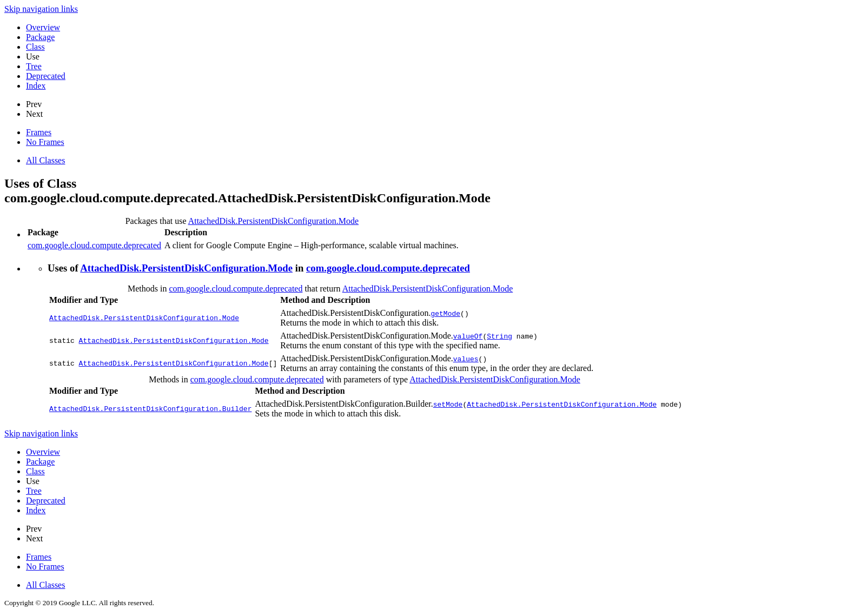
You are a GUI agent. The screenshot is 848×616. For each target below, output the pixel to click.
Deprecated (46, 76)
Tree (34, 66)
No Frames (45, 142)
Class (35, 47)
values (466, 359)
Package (40, 37)
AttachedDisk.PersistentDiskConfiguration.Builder (150, 409)
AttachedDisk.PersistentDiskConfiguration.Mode (274, 221)
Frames (39, 132)
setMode (448, 404)
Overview (43, 27)
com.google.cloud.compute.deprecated (94, 245)
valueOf (468, 336)
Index (36, 86)
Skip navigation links (41, 9)
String (499, 336)
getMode (445, 313)
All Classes (45, 160)
